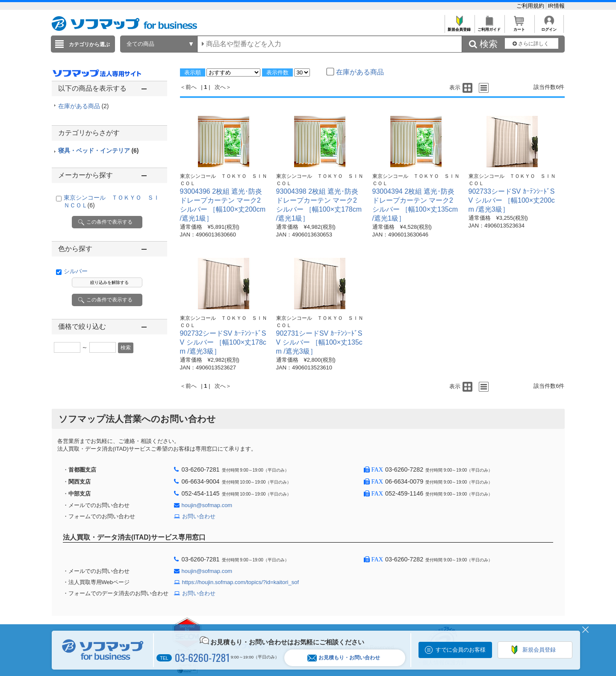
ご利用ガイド (489, 27)
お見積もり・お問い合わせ (344, 658)
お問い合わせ (199, 516)
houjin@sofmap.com (207, 505)
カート (519, 27)
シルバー (76, 271)
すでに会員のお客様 (461, 650)
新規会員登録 (459, 27)
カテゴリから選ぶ (89, 44)
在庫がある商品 (84, 106)
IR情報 (556, 6)
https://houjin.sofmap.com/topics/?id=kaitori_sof (241, 582)
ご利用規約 (531, 6)
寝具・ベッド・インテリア (99, 151)
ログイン (549, 27)
